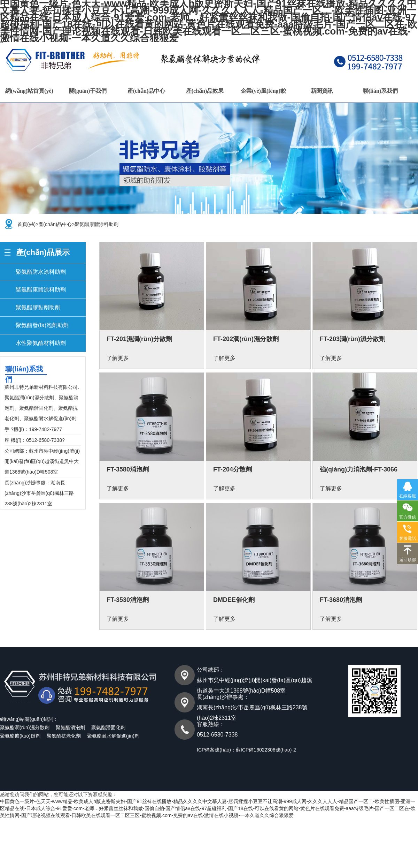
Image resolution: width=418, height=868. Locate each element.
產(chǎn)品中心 (146, 91)
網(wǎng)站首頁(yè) (29, 91)
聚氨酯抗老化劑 (64, 736)
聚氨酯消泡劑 (70, 727)
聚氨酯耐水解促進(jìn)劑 (113, 736)
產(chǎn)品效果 (205, 91)
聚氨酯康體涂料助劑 (96, 224)
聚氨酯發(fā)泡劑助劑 (42, 325)
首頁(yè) (26, 224)
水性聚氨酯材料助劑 (41, 343)
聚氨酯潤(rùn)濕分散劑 (25, 727)
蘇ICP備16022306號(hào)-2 (266, 750)
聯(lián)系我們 (380, 91)
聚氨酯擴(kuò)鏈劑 (20, 736)
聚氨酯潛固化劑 (108, 727)
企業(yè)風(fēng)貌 (263, 91)
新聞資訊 (322, 91)
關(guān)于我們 (88, 91)
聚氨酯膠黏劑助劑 (38, 307)
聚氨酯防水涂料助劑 (41, 272)
